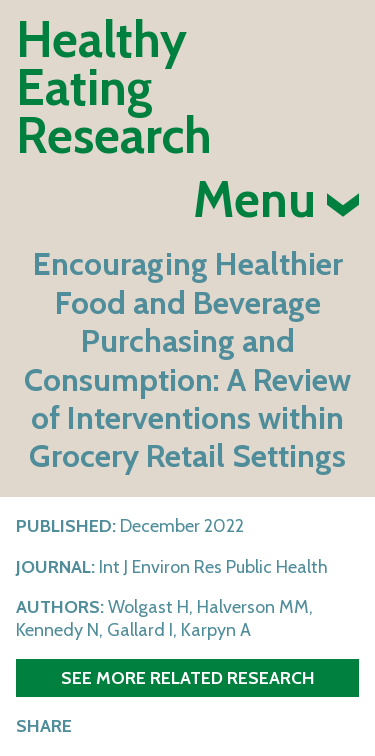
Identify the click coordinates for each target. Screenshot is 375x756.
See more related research (188, 677)
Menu (276, 200)
